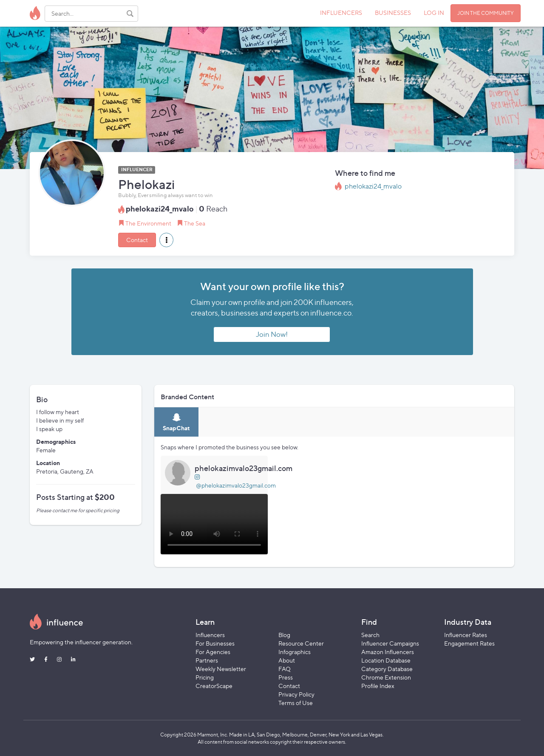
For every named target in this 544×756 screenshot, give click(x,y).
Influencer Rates (466, 635)
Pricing (205, 677)
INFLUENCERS (341, 13)
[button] (166, 240)
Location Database (386, 660)
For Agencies (213, 652)
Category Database (387, 669)
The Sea (195, 223)
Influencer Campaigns (390, 643)
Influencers (210, 635)
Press (286, 677)
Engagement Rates (469, 643)
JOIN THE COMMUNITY (486, 13)
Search (370, 635)
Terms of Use (296, 703)
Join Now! (272, 334)
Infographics (295, 652)
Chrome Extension (386, 677)
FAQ (285, 669)
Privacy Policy (296, 694)
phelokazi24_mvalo (373, 186)
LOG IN (434, 13)
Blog (284, 635)
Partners (207, 660)
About (287, 660)
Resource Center (301, 643)
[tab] (176, 422)
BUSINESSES (393, 13)
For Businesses (215, 643)
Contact (137, 240)
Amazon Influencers (388, 652)
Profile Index (378, 686)
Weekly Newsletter (221, 669)
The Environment (148, 223)
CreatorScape (214, 686)
